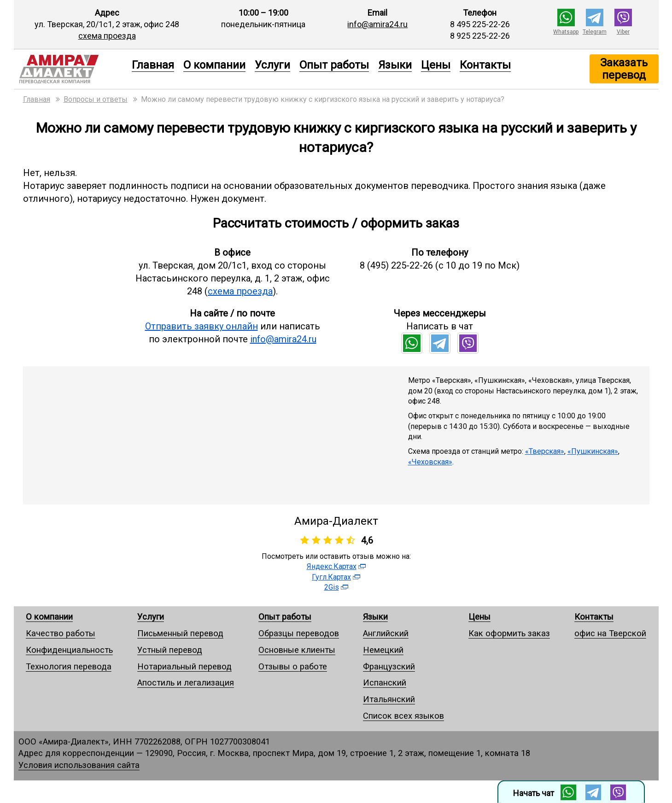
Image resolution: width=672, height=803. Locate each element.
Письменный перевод (180, 633)
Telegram (595, 32)
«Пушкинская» (593, 451)
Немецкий (383, 650)
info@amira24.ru (377, 24)
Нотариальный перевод (184, 666)
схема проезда (107, 36)
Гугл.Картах (331, 577)
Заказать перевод (624, 69)
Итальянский (389, 699)
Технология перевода (69, 666)
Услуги (272, 65)
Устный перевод (170, 650)
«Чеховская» (430, 462)
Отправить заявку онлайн (202, 326)
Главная (153, 65)
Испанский (385, 683)
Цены (436, 65)
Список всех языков (403, 716)
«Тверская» (545, 451)
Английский (386, 633)
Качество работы (61, 633)
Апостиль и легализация (186, 683)
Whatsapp (566, 32)
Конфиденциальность (69, 650)
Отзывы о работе (293, 666)
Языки (395, 65)
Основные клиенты (297, 650)
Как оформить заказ (509, 633)
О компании (214, 65)
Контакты (485, 65)
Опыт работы (334, 65)
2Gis (332, 587)
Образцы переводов (299, 633)
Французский (389, 666)
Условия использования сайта (79, 765)
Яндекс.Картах (332, 566)
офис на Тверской (610, 633)
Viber (623, 32)
